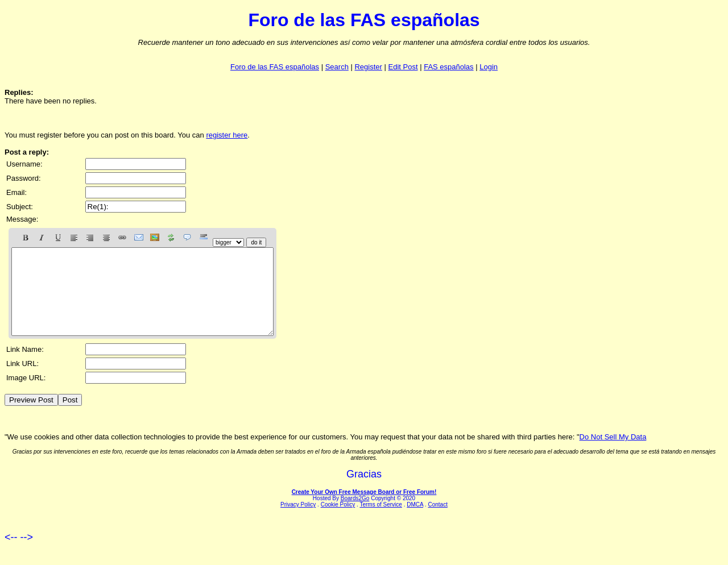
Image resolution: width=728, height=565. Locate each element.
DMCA (415, 522)
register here (227, 135)
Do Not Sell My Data (613, 454)
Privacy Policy (298, 522)
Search (337, 67)
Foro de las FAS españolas (275, 67)
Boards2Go (355, 515)
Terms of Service (380, 522)
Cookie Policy (338, 522)
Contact (437, 522)
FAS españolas (448, 67)
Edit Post (403, 67)
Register (368, 67)
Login (489, 67)
